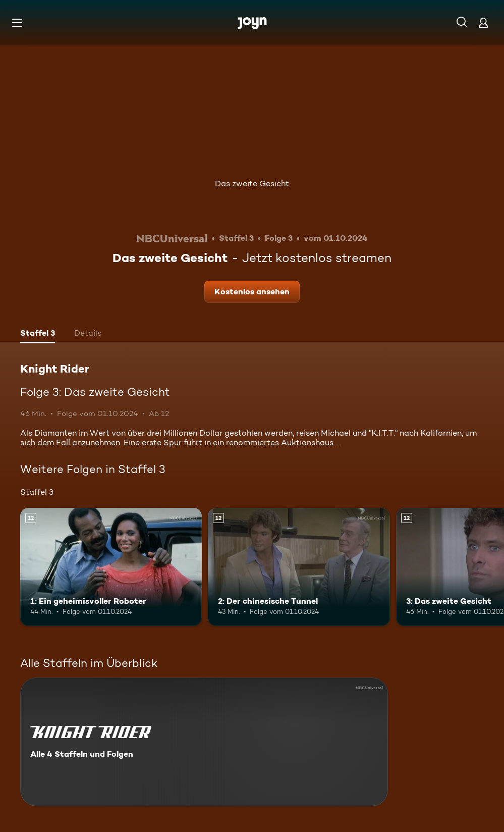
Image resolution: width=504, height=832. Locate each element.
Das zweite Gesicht (252, 184)
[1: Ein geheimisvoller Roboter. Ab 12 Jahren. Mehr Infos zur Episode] (111, 567)
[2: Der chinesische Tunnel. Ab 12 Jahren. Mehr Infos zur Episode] (299, 567)
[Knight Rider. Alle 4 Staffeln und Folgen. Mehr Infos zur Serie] (204, 742)
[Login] (483, 22)
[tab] (38, 334)
